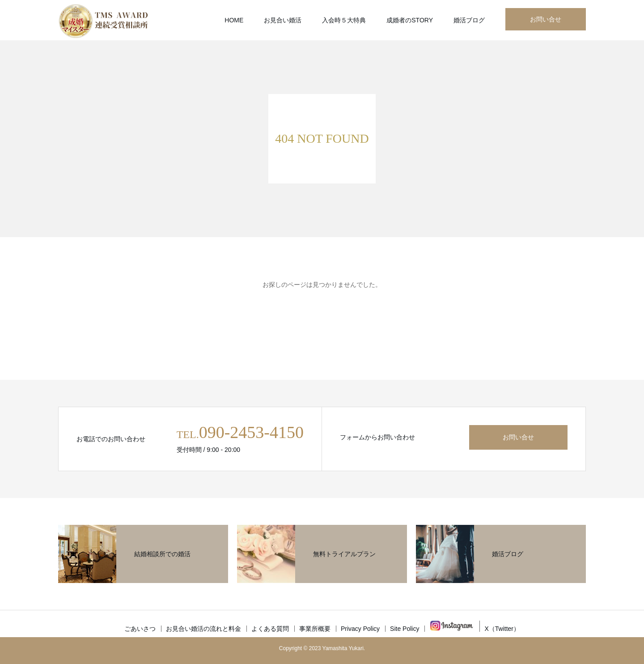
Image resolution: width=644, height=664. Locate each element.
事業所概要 (315, 629)
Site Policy (405, 629)
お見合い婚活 (283, 20)
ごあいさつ (140, 629)
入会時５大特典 (344, 20)
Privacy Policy (360, 629)
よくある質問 (270, 629)
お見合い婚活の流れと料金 (203, 629)
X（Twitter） (502, 629)
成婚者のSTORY (410, 20)
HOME (234, 20)
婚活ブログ (469, 20)
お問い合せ (546, 19)
